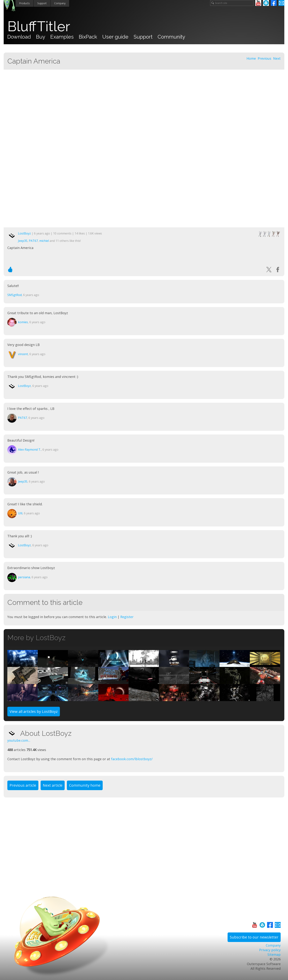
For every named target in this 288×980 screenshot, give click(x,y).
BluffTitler (39, 26)
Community (171, 37)
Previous (264, 58)
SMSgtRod (15, 295)
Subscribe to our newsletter (254, 937)
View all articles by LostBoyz (34, 711)
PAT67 (33, 241)
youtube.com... (19, 740)
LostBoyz (24, 233)
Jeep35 (23, 241)
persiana (24, 577)
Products (24, 3)
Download (19, 37)
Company (60, 3)
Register (127, 617)
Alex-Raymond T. (29, 450)
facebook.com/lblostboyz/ (132, 759)
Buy (41, 37)
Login (112, 617)
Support (42, 3)
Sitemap (274, 954)
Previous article (23, 785)
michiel (44, 241)
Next (277, 58)
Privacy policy (270, 950)
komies (23, 322)
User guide (115, 37)
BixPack (88, 37)
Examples (62, 37)
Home (251, 58)
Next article (53, 785)
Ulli (20, 513)
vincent (23, 354)
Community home (85, 785)
